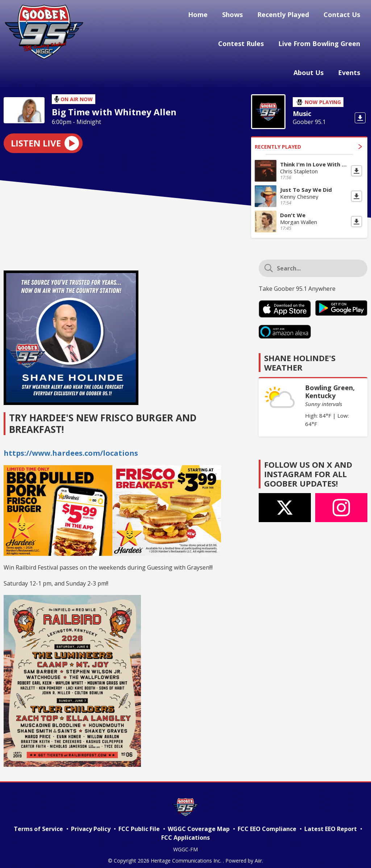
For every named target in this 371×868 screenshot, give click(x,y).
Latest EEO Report (331, 822)
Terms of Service (38, 822)
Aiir (258, 853)
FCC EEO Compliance (267, 822)
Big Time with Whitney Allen (114, 105)
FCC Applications (185, 830)
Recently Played (287, 16)
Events (351, 69)
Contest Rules (245, 42)
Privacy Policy (91, 822)
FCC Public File (139, 822)
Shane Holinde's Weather (300, 355)
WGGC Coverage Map (199, 822)
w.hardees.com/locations (91, 446)
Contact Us (343, 16)
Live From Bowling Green (321, 42)
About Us (313, 69)
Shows (240, 16)
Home (208, 16)
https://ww (24, 446)
